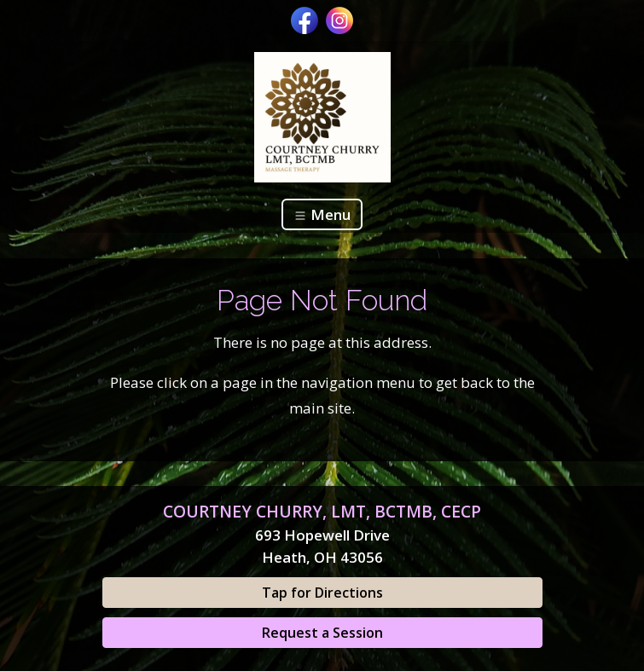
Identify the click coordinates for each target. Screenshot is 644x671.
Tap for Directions (322, 593)
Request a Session (322, 633)
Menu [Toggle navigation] (322, 214)
